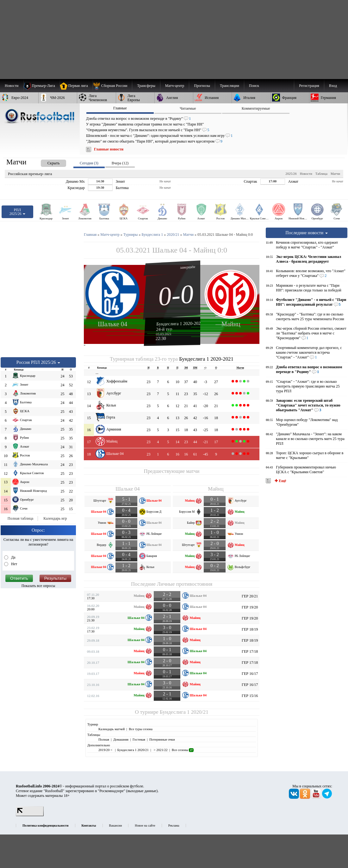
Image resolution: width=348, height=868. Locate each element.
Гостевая (139, 739)
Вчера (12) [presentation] (120, 163)
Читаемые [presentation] (188, 108)
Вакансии (116, 825)
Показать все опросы (38, 586)
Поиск (254, 86)
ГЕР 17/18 (250, 651)
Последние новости (307, 233)
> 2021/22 (160, 750)
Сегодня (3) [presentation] (89, 163)
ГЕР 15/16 (250, 696)
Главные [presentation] (120, 108)
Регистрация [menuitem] (309, 86)
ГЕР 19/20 (250, 607)
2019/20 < (106, 750)
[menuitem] (112, 86)
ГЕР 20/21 (250, 596)
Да (13, 557)
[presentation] (47, 162)
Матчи (335, 174)
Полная (104, 739)
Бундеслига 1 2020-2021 (180, 324)
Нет (14, 564)
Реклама (174, 825)
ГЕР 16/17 (250, 674)
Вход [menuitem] (333, 86)
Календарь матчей (112, 729)
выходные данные (142, 791)
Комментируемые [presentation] (256, 108)
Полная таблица (20, 518)
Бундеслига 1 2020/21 (184, 712)
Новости (306, 174)
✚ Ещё (280, 481)
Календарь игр (55, 518)
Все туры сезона (141, 729)
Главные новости (109, 149)
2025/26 (291, 174)
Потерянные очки (162, 739)
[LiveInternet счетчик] (30, 815)
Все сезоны (183, 750)
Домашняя (121, 739)
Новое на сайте (145, 825)
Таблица (321, 174)
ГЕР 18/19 (250, 629)
